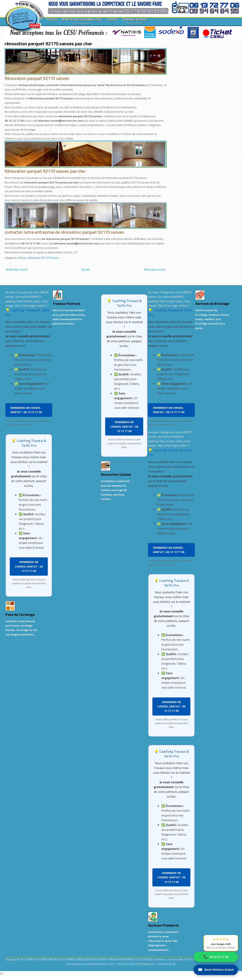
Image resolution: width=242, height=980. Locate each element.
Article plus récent (17, 269)
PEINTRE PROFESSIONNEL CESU (82, 21)
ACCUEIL (52, 19)
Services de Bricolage (212, 304)
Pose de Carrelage (20, 614)
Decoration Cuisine (116, 474)
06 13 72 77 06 (216, 957)
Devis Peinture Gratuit (216, 970)
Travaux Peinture (67, 304)
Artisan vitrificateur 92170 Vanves (39, 258)
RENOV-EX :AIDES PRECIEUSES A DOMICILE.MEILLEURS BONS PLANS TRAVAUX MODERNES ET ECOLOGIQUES (91, 959)
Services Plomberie (163, 925)
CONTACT (112, 19)
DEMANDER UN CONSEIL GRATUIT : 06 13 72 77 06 (26, 410)
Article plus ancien (155, 269)
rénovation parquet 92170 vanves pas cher (48, 44)
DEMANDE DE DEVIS (135, 21)
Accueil (86, 269)
